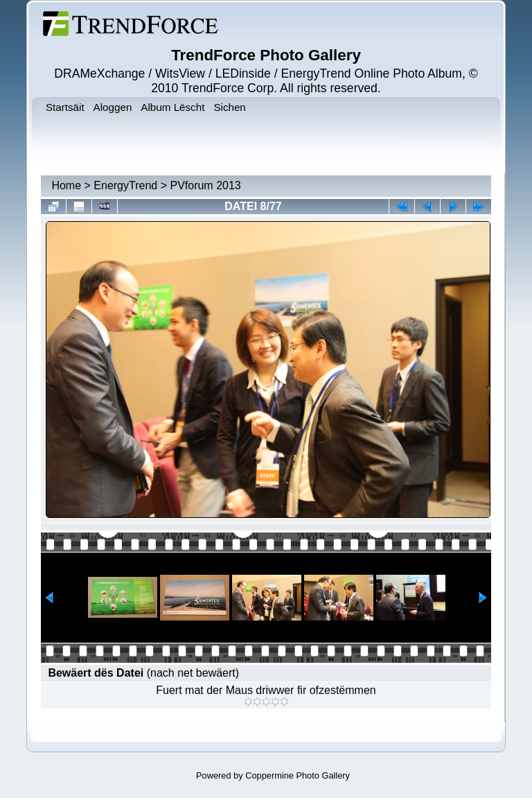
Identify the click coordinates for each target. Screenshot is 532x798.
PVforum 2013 (205, 185)
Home (66, 185)
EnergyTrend (125, 185)
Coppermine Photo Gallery (298, 775)
